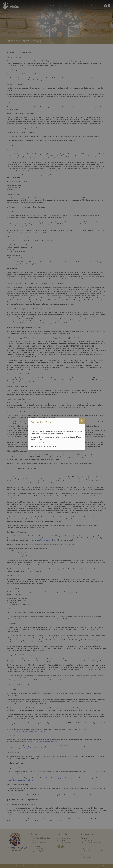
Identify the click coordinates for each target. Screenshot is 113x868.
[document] (56, 434)
